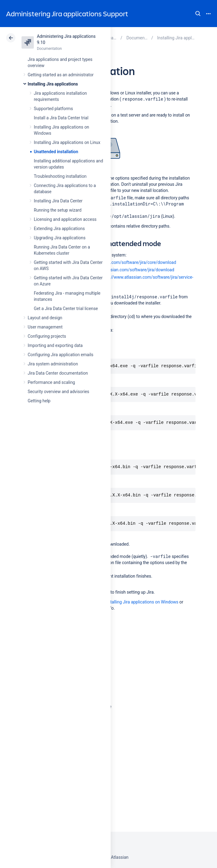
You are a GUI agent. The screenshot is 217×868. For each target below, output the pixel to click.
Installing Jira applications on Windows (141, 602)
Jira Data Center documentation (58, 373)
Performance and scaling (51, 382)
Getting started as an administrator (61, 75)
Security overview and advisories (58, 392)
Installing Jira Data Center (58, 201)
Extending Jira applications (59, 229)
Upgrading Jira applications (60, 238)
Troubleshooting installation (60, 176)
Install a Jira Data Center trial (61, 118)
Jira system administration (53, 364)
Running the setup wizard (58, 210)
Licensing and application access (65, 219)
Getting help (39, 401)
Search (198, 14)
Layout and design (45, 318)
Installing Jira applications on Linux (67, 142)
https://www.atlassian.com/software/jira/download (126, 270)
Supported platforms (53, 109)
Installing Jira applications (53, 84)
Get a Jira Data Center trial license (66, 309)
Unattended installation (56, 152)
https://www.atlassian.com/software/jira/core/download (122, 262)
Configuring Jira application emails (61, 355)
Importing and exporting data (55, 345)
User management (45, 327)
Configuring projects (47, 336)
